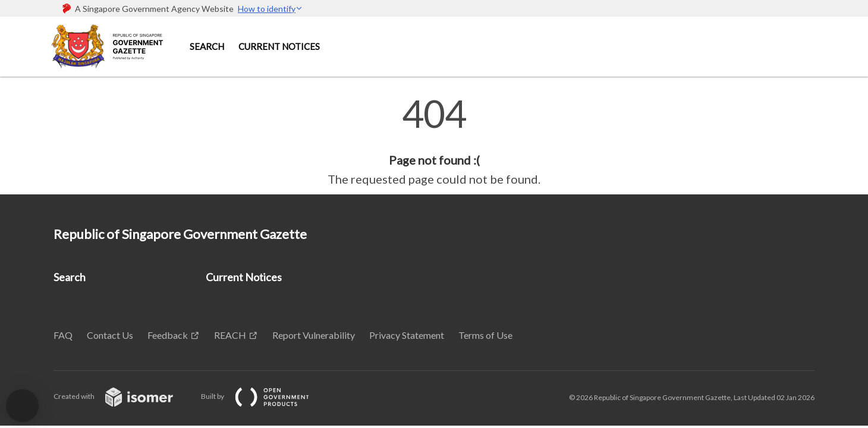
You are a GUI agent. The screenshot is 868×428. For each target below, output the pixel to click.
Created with (123, 396)
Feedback (168, 335)
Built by (265, 396)
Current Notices (279, 46)
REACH (230, 335)
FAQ (63, 335)
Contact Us (110, 335)
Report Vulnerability (314, 335)
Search (207, 46)
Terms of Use (485, 335)
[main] (434, 141)
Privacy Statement (407, 335)
